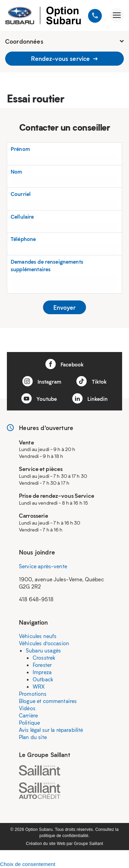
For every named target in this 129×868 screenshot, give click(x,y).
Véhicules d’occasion (44, 643)
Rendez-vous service (64, 58)
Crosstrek (44, 658)
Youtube (39, 398)
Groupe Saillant (89, 844)
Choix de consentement (28, 864)
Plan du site (33, 737)
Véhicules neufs (38, 636)
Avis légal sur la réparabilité (51, 730)
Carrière (28, 715)
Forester (42, 665)
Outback (43, 679)
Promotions (33, 694)
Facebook (64, 364)
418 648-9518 (36, 599)
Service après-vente (43, 566)
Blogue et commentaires (48, 701)
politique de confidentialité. (65, 836)
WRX (39, 686)
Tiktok (92, 381)
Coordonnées (64, 41)
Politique (29, 723)
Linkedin (90, 398)
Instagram (42, 381)
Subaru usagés (43, 650)
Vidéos (27, 708)
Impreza (42, 672)
